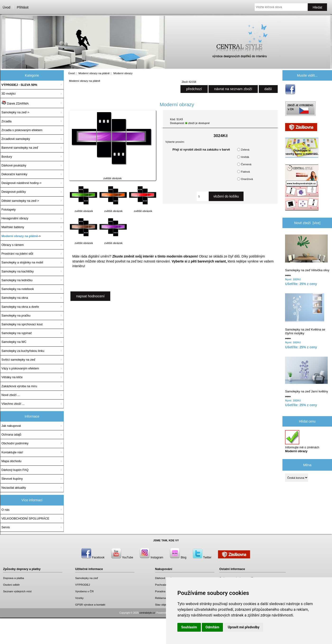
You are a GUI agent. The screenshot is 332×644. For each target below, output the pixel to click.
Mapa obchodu (11, 461)
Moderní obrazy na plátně (94, 73)
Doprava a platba (14, 578)
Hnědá (245, 157)
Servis (6, 527)
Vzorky (79, 598)
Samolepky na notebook (18, 289)
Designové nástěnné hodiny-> (21, 183)
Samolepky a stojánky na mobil (22, 262)
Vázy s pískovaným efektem (20, 368)
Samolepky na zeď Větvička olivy (307, 253)
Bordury (7, 157)
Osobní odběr (11, 585)
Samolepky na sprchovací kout (22, 324)
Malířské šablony (13, 227)
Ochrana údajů (11, 435)
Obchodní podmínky (15, 443)
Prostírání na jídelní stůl (17, 254)
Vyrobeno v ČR (84, 591)
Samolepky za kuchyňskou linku (23, 351)
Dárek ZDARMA (15, 103)
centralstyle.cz (147, 613)
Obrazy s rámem (13, 245)
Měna (307, 465)
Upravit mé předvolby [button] (243, 627)
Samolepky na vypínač (17, 333)
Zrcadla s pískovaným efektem (22, 130)
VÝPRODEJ (83, 585)
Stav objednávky (165, 605)
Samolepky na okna (15, 298)
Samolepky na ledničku (17, 280)
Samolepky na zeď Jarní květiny (307, 375)
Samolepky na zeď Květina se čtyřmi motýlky (305, 314)
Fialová (245, 172)
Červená (246, 164)
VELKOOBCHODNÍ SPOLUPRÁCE (25, 518)
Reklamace (162, 598)
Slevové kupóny (12, 479)
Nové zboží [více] (307, 223)
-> (21, 236)
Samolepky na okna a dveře (20, 307)
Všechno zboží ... (13, 404)
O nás (5, 510)
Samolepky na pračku (16, 315)
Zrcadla (7, 121)
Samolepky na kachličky (18, 271)
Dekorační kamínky (14, 174)
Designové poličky (14, 192)
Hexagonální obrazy (15, 218)
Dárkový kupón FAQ (15, 470)
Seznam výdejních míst (17, 591)
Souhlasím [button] (189, 627)
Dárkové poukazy (166, 578)
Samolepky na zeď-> (15, 112)
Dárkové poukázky (14, 165)
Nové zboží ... (11, 395)
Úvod (6, 7)
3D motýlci (9, 94)
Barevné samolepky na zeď (20, 148)
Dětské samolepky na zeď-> (20, 201)
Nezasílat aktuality (14, 488)
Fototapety (9, 209)
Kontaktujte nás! (12, 452)
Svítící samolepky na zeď (18, 360)
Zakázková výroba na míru (19, 386)
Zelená (245, 149)
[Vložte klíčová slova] (281, 7)
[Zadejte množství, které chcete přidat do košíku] (203, 196)
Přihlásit (23, 7)
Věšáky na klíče (12, 377)
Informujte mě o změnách (302, 441)
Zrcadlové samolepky (16, 139)
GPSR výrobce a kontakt (90, 605)
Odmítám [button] (212, 627)
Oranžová (247, 179)
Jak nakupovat (11, 426)
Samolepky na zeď (87, 578)
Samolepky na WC (14, 342)
